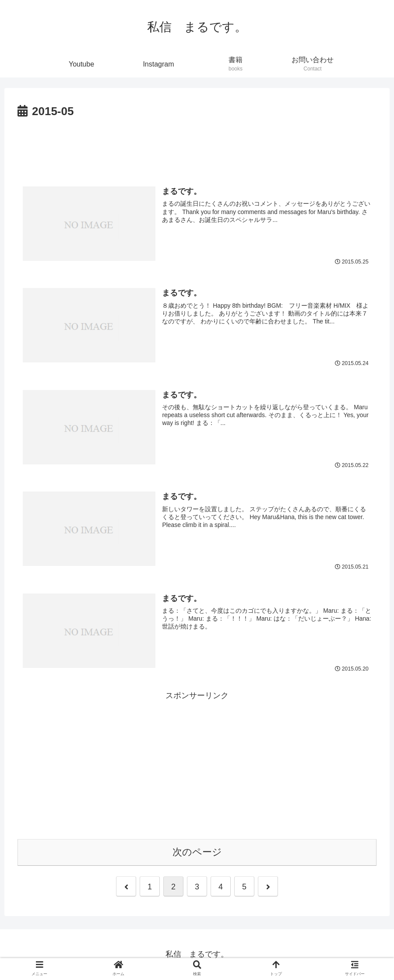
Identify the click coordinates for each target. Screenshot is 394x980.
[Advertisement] (197, 146)
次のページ (197, 852)
